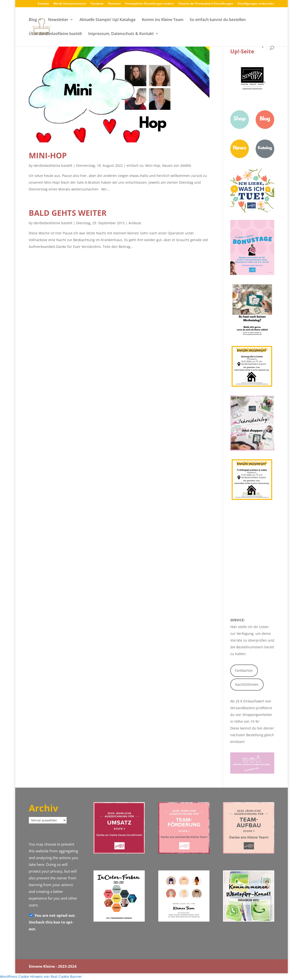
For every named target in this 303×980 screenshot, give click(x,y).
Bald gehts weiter (68, 213)
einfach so (135, 165)
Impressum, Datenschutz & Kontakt (121, 34)
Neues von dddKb (177, 165)
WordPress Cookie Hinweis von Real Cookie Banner (41, 976)
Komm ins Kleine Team (163, 20)
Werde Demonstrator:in (70, 4)
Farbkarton (244, 670)
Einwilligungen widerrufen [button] (256, 4)
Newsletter (58, 20)
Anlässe (135, 223)
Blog (33, 20)
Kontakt (43, 4)
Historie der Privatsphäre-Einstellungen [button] (206, 4)
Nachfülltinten (247, 684)
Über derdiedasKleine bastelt (55, 34)
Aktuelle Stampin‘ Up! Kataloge (108, 20)
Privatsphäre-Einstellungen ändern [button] (150, 4)
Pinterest (114, 4)
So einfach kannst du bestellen (218, 20)
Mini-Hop (48, 155)
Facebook (97, 4)
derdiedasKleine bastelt (53, 165)
